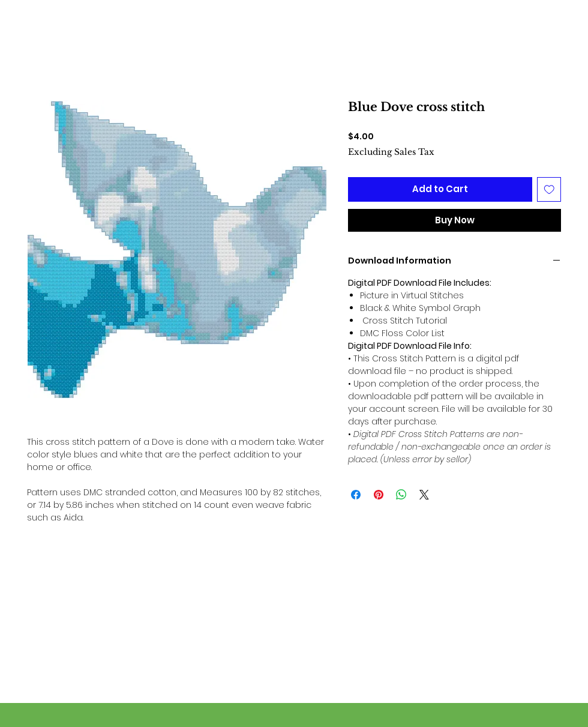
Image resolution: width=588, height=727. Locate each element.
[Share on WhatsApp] (401, 495)
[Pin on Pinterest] (379, 495)
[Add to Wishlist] (549, 189)
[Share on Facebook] (356, 495)
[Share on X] (424, 495)
